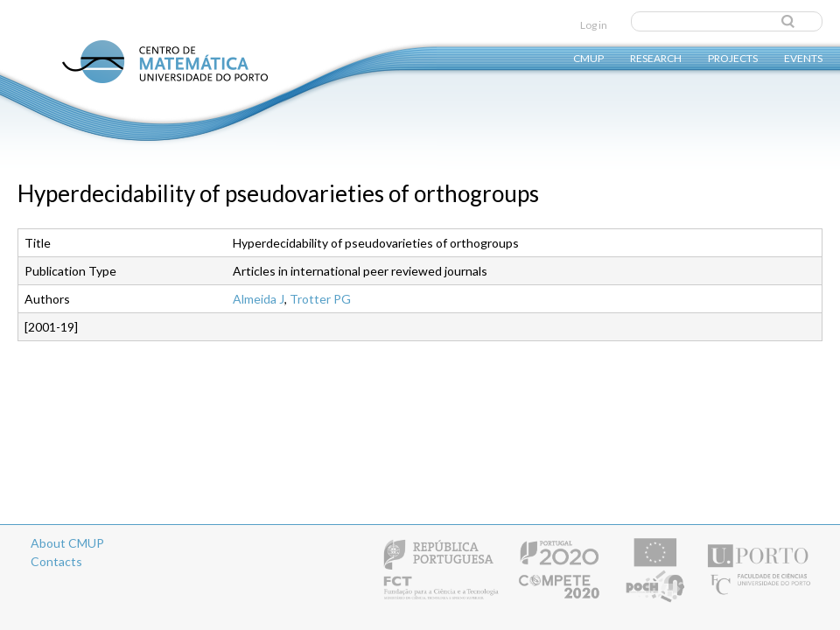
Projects (733, 57)
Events (803, 57)
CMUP (588, 57)
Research (656, 57)
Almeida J (259, 299)
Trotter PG (320, 299)
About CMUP (67, 543)
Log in (594, 25)
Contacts (56, 561)
